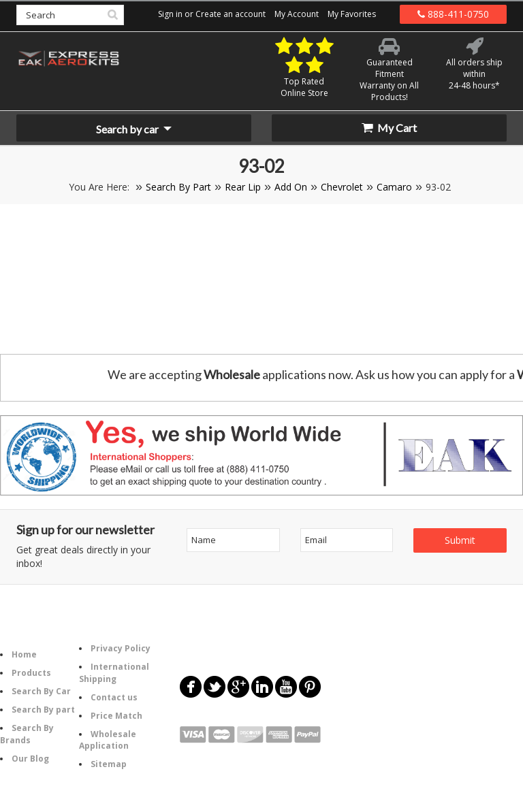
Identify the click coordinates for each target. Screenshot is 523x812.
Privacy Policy (121, 648)
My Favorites (352, 14)
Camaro (394, 187)
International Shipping (114, 672)
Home (24, 654)
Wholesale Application (108, 740)
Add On (291, 187)
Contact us (114, 697)
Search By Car (41, 691)
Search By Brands (27, 734)
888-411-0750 (453, 14)
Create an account (231, 14)
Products (31, 673)
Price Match (116, 716)
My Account (297, 14)
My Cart (389, 128)
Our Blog (30, 759)
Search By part (43, 710)
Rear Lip (243, 187)
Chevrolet (342, 187)
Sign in (170, 14)
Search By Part (178, 187)
